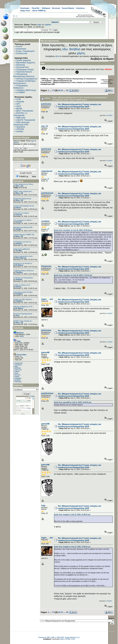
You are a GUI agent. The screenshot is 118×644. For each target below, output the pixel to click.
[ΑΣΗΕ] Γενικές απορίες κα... (23, 321)
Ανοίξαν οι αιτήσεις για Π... (22, 285)
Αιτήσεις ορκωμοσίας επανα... (24, 256)
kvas (17, 373)
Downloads (25, 8)
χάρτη (81, 53)
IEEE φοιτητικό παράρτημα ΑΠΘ (21, 123)
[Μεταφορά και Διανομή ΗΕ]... (23, 227)
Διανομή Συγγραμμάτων (27, 79)
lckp (43, 506)
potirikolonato (48, 193)
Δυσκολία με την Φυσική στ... (23, 263)
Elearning (21, 65)
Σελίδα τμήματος (24, 60)
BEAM (19, 108)
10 (59, 90)
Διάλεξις (18, 287)
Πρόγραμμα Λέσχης (25, 69)
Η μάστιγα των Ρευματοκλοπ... (24, 278)
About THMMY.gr (39, 11)
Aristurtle (20, 102)
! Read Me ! (36, 8)
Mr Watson (19, 265)
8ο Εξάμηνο (47, 81)
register (48, 25)
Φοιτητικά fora (23, 67)
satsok (17, 372)
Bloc (62, 639)
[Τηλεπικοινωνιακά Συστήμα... (23, 292)
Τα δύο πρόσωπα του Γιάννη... (24, 184)
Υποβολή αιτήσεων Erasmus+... (24, 271)
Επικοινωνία (22, 53)
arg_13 (45, 126)
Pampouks (46, 266)
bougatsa (18, 378)
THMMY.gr (44, 79)
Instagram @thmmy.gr (26, 90)
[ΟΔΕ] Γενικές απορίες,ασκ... (23, 191)
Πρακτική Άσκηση (24, 72)
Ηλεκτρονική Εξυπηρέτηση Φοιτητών (24, 75)
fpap (16, 366)
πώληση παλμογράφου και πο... (24, 206)
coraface (45, 221)
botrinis (18, 208)
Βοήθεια (75, 49)
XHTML (68, 639)
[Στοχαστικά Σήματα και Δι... (23, 199)
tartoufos (19, 215)
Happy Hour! (25, 11)
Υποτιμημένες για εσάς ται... (23, 242)
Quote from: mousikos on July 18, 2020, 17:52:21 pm (73, 275)
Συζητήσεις (80, 8)
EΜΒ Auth (21, 118)
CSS (73, 639)
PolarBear (19, 272)
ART (18, 104)
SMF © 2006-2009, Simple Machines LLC (66, 637)
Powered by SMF (44, 637)
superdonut (47, 171)
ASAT (19, 106)
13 (67, 90)
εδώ (65, 49)
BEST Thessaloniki (25, 111)
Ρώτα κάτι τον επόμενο (21, 213)
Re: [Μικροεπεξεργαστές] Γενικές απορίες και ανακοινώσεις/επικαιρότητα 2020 (80, 105)
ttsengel (18, 229)
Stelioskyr (18, 382)
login (39, 25)
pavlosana (46, 104)
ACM (19, 99)
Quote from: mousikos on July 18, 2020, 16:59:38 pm (73, 230)
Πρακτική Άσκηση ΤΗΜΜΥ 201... (25, 235)
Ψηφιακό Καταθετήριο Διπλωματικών (24, 82)
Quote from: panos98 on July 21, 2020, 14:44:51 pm (73, 402)
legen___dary (48, 299)
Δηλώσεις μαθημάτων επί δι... (23, 307)
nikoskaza (18, 365)
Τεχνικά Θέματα (68, 8)
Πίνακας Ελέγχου (21, 138)
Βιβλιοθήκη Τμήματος (26, 63)
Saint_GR (18, 370)
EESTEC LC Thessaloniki (20, 114)
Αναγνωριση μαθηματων (22, 249)
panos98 (45, 352)
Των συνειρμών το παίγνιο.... (23, 220)
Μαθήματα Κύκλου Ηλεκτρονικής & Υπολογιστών (77, 79)
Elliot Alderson (21, 258)
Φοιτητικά (56, 8)
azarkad (18, 380)
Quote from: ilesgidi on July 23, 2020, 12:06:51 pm (72, 515)
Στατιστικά (18, 328)
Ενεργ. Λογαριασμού (25, 51)
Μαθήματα (46, 8)
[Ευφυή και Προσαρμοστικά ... (24, 314)
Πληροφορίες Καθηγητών (21, 87)
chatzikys (19, 280)
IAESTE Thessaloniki (26, 120)
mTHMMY (21, 92)
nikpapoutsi (19, 363)
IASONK (18, 368)
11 (62, 90)
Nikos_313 (19, 186)
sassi (17, 315)
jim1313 (18, 375)
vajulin (17, 377)
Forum (19, 46)
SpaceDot (21, 127)
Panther (20, 131)
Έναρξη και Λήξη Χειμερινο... (23, 299)
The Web (19, 251)
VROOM (20, 129)
